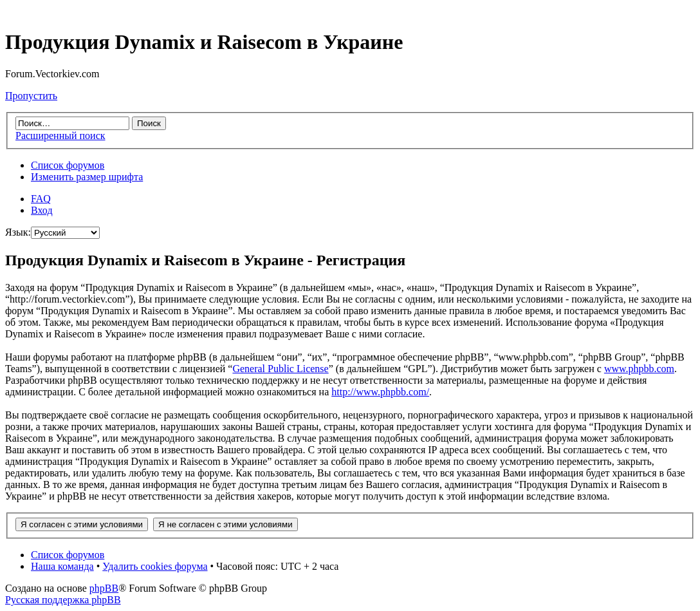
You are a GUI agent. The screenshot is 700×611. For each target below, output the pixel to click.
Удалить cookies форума (155, 566)
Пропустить (31, 96)
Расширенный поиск (60, 136)
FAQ (41, 199)
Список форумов (68, 165)
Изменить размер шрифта (87, 177)
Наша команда (62, 566)
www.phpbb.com (639, 369)
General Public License (280, 369)
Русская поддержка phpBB (63, 600)
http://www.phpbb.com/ (380, 392)
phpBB (104, 588)
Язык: (18, 232)
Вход (42, 210)
